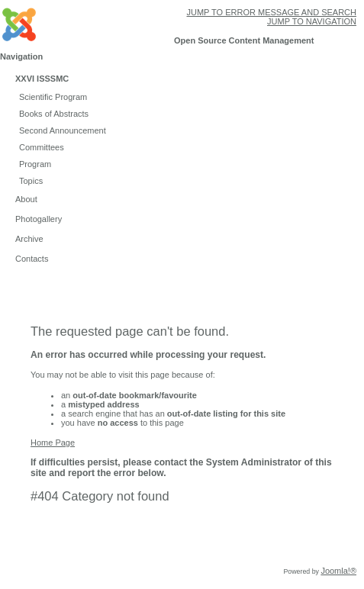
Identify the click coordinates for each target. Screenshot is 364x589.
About (26, 199)
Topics (31, 181)
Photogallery (39, 219)
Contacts (32, 259)
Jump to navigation (312, 21)
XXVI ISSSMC (42, 79)
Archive (29, 239)
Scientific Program (53, 97)
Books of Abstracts (54, 114)
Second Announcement (63, 130)
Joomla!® (338, 571)
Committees (42, 147)
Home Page (53, 443)
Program (35, 164)
